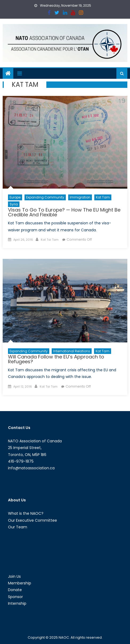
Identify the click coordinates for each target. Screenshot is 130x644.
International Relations (72, 351)
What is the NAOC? (26, 513)
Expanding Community (45, 197)
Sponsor (15, 597)
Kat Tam (103, 197)
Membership (20, 583)
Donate (15, 590)
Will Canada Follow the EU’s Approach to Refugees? (56, 359)
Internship (17, 603)
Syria (14, 204)
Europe (15, 197)
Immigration (80, 197)
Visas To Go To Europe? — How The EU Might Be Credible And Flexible (64, 212)
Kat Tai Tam (50, 240)
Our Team (18, 527)
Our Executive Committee (32, 520)
